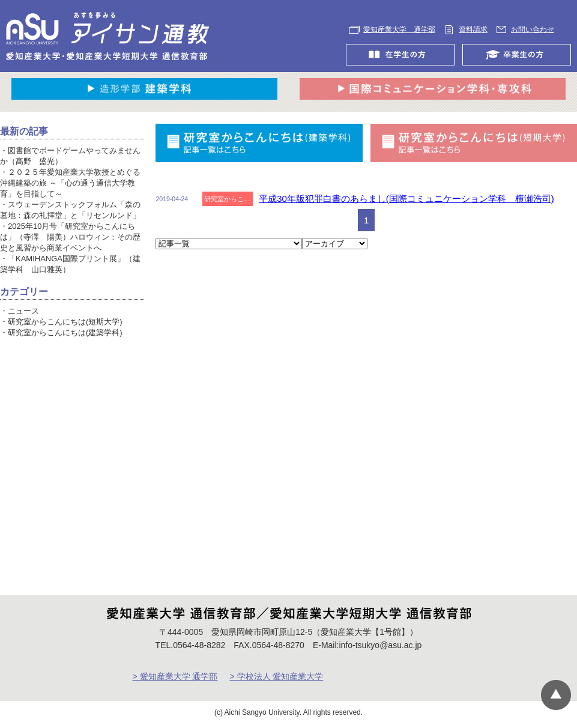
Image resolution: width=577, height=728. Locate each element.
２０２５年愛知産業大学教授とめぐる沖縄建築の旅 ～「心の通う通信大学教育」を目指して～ (70, 183)
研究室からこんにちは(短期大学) (65, 322)
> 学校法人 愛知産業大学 (276, 676)
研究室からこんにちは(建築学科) (65, 332)
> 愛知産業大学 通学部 (175, 676)
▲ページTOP (556, 695)
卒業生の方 (520, 55)
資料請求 (473, 29)
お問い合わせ (533, 29)
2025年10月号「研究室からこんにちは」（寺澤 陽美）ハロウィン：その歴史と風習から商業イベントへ (70, 237)
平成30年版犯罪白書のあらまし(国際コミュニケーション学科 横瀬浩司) (406, 199)
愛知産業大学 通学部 (399, 29)
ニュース (23, 311)
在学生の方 (403, 55)
